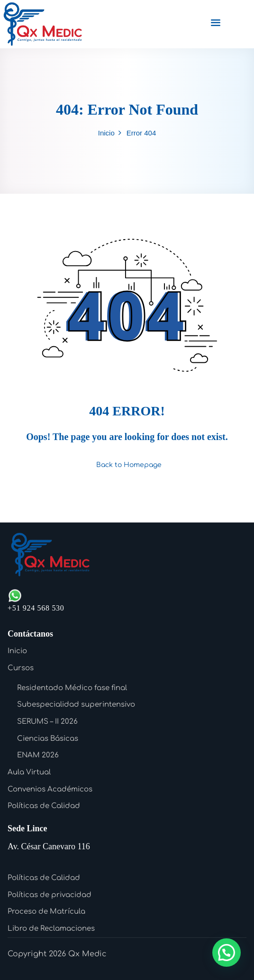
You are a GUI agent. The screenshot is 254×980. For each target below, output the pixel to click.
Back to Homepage (127, 465)
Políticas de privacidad (50, 895)
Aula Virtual (29, 772)
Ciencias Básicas (48, 739)
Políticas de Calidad (44, 806)
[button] (227, 953)
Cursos (21, 668)
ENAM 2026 (38, 755)
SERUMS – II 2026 (47, 722)
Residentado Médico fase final (72, 688)
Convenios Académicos (50, 789)
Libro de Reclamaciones (51, 929)
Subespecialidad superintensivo (76, 705)
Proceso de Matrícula (46, 912)
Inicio (106, 133)
